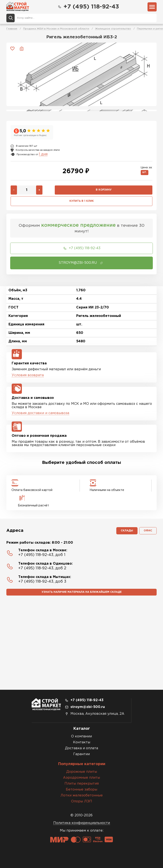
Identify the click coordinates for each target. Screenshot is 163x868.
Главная (12, 29)
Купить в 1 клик (82, 201)
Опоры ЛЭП (82, 801)
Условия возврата (28, 375)
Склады (127, 531)
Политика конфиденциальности (82, 823)
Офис (148, 531)
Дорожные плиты (82, 772)
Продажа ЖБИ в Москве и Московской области (56, 29)
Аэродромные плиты (81, 778)
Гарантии (81, 754)
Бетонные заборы (81, 790)
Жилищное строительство (113, 29)
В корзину (104, 190)
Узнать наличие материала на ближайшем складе (82, 592)
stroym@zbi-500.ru (88, 707)
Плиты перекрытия (82, 784)
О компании (81, 736)
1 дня (43, 154)
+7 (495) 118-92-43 (88, 7)
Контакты (82, 742)
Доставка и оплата (81, 748)
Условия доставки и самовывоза (40, 413)
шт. (145, 172)
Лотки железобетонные (82, 795)
